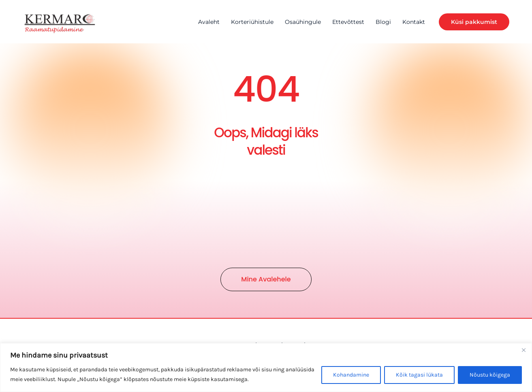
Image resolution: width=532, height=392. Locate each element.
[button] (474, 22)
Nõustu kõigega (490, 375)
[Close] (523, 350)
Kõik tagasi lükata (419, 375)
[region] (266, 367)
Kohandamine (351, 375)
